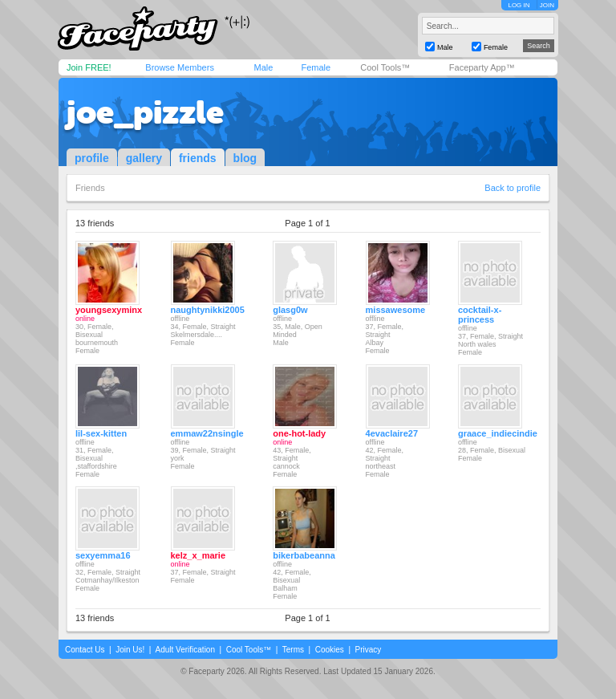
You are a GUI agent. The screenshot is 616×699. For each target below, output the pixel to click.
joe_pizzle (145, 112)
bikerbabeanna (304, 555)
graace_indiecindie (498, 433)
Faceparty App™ (482, 67)
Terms (293, 650)
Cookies (330, 650)
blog (245, 158)
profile (92, 158)
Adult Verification (185, 650)
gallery (144, 158)
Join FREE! (89, 67)
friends (198, 158)
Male (263, 67)
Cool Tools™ (385, 67)
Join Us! (130, 650)
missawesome (396, 310)
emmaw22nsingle (207, 433)
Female (316, 67)
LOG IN (519, 5)
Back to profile (513, 188)
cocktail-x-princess (480, 315)
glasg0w (290, 310)
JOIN (547, 5)
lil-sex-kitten (101, 433)
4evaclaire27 (392, 433)
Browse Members (180, 67)
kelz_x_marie (199, 555)
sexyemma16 (103, 555)
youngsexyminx (109, 310)
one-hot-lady (299, 433)
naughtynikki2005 (208, 310)
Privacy (369, 650)
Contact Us (85, 650)
